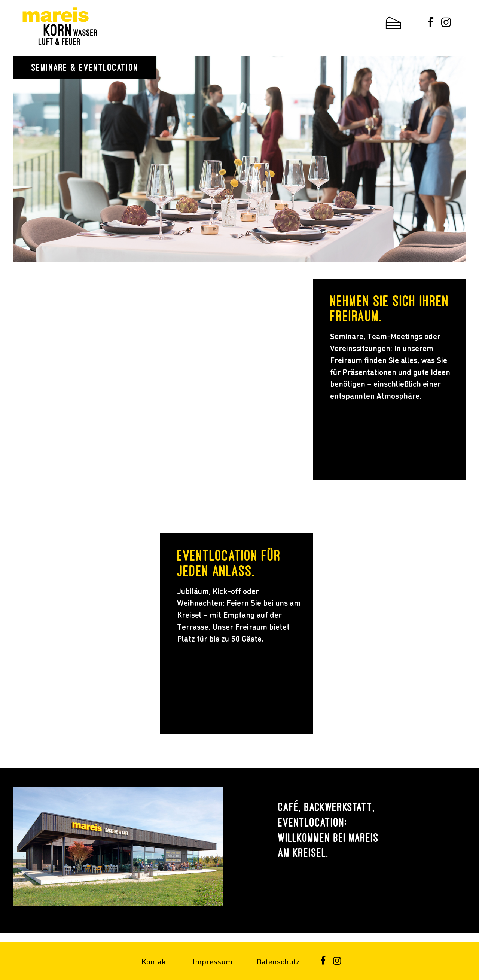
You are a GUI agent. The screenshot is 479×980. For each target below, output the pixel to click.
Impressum (213, 962)
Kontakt (155, 962)
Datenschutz (278, 962)
